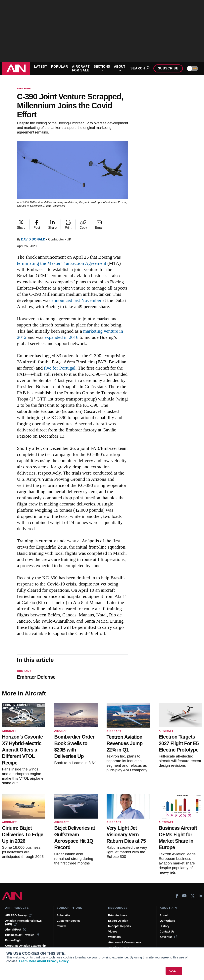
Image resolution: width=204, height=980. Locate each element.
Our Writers (167, 921)
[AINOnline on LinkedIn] (200, 896)
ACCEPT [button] (174, 971)
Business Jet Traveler (22, 935)
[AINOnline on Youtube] (184, 896)
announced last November (76, 300)
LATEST (40, 67)
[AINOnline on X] (193, 896)
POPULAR (60, 67)
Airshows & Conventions (125, 942)
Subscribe (168, 68)
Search (139, 68)
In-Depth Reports (120, 926)
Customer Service (69, 921)
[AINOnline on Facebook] (177, 896)
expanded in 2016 (61, 337)
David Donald (33, 239)
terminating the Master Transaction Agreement (62, 263)
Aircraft (24, 89)
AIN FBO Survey (18, 915)
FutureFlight (13, 940)
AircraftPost (16, 930)
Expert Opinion (118, 921)
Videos (113, 932)
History (165, 926)
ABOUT (120, 68)
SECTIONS (102, 68)
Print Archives (118, 915)
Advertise (169, 937)
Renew (61, 926)
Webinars (114, 937)
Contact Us (167, 932)
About (164, 915)
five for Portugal (60, 368)
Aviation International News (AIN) (23, 922)
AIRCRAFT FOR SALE (81, 68)
